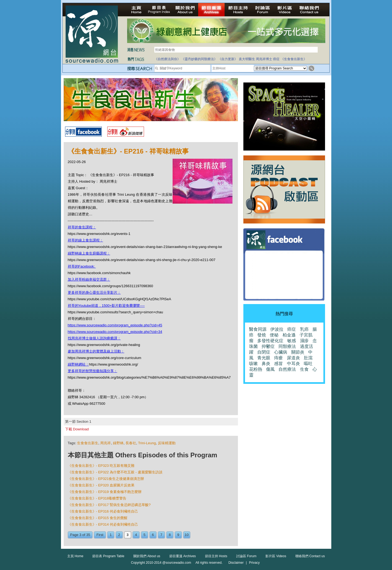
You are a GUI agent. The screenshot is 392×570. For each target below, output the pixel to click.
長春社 (131, 443)
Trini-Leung (147, 443)
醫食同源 (258, 329)
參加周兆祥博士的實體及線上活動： (96, 351)
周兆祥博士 (264, 59)
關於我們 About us (147, 556)
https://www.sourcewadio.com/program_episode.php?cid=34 (115, 332)
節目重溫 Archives (183, 556)
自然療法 (287, 369)
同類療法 (287, 346)
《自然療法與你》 (167, 59)
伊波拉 (277, 329)
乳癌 (304, 329)
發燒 (262, 335)
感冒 (278, 364)
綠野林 (118, 443)
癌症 (276, 59)
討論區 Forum (246, 556)
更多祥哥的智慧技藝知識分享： (93, 371)
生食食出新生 (88, 443)
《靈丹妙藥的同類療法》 (199, 59)
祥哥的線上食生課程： (85, 240)
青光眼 (264, 358)
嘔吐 (308, 364)
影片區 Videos (276, 556)
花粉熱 (256, 369)
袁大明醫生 (247, 59)
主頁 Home (75, 556)
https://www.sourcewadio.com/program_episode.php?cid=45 (115, 325)
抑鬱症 (268, 346)
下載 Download (77, 429)
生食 (304, 369)
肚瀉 (308, 358)
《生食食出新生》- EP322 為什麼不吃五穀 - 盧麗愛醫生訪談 (115, 472)
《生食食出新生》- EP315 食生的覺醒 (98, 518)
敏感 (292, 341)
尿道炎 (293, 358)
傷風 (270, 369)
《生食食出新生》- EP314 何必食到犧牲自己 (103, 524)
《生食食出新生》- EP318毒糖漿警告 (97, 498)
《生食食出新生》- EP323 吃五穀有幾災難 (101, 466)
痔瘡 (278, 358)
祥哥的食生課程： (82, 227)
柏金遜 (289, 335)
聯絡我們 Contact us (310, 556)
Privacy (254, 563)
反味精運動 (167, 443)
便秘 (274, 335)
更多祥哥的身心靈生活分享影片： (94, 292)
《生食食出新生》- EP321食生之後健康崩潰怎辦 (106, 479)
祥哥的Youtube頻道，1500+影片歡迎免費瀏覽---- (106, 306)
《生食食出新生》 (294, 59)
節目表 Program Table (108, 556)
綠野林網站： (78, 364)
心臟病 (281, 352)
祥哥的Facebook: (82, 266)
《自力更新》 (228, 59)
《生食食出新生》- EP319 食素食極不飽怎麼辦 (105, 492)
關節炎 (298, 352)
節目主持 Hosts (216, 556)
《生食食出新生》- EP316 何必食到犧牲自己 (103, 511)
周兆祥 (105, 443)
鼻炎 (266, 364)
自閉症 (264, 352)
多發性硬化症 (270, 341)
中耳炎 (293, 364)
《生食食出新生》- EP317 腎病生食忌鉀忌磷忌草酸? (109, 505)
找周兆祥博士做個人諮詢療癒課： (94, 338)
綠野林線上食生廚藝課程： (89, 253)
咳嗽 (253, 364)
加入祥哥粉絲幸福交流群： (89, 279)
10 (186, 535)
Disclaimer (236, 563)
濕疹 (304, 341)
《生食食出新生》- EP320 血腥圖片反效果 (101, 485)
